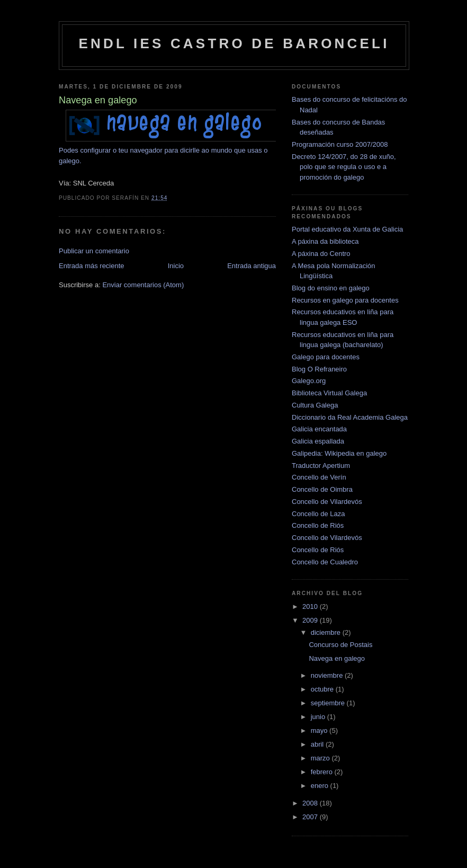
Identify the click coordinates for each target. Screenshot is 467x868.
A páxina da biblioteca (325, 241)
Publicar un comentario (94, 251)
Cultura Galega (315, 405)
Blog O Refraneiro (319, 369)
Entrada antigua (252, 266)
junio (319, 717)
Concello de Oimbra (322, 489)
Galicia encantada (319, 429)
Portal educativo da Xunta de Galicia (347, 229)
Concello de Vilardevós (327, 502)
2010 (311, 606)
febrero (323, 772)
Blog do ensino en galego (331, 288)
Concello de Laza (318, 514)
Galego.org (309, 381)
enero (321, 786)
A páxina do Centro (321, 254)
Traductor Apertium (321, 466)
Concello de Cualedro (325, 562)
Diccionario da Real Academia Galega (350, 417)
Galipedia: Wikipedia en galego (339, 453)
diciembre (327, 632)
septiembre (329, 703)
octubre (323, 689)
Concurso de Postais (340, 645)
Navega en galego (337, 658)
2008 (311, 803)
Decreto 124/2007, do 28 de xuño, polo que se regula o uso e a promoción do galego (344, 167)
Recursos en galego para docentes (345, 300)
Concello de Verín (319, 477)
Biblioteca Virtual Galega (329, 393)
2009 (311, 620)
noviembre (328, 675)
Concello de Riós (318, 525)
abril (318, 744)
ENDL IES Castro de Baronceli (234, 43)
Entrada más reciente (92, 266)
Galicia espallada (318, 441)
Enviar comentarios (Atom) (143, 285)
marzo (321, 758)
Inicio (176, 266)
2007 (311, 817)
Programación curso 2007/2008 (340, 144)
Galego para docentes (326, 357)
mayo (320, 730)
